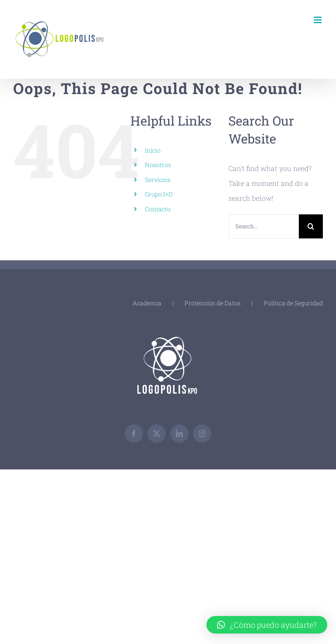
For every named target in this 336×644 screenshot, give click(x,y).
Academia (147, 303)
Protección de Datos (213, 303)
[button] (267, 625)
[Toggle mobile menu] (318, 20)
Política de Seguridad (293, 303)
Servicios (158, 180)
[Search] (311, 226)
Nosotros (158, 165)
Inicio (153, 150)
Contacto (158, 209)
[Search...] (264, 226)
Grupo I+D (159, 194)
